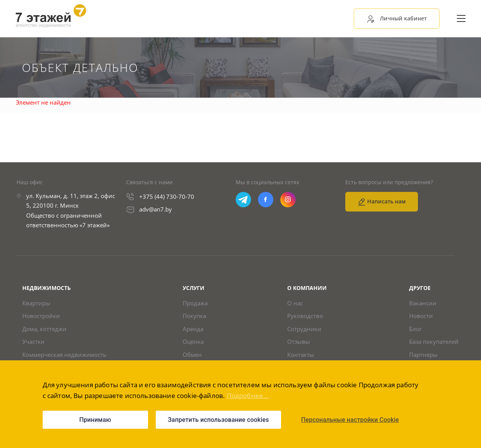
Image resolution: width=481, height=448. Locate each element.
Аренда (193, 329)
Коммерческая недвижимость (64, 355)
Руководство (305, 316)
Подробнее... (248, 396)
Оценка (193, 342)
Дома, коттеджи (44, 329)
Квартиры (36, 303)
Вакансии (423, 303)
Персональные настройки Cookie (350, 420)
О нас (295, 303)
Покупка (194, 316)
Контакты (301, 355)
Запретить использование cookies (219, 420)
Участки (33, 342)
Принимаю (95, 420)
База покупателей (434, 342)
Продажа (195, 303)
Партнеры (423, 355)
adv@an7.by (156, 209)
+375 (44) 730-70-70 (167, 197)
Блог (415, 329)
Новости (421, 316)
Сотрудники (304, 329)
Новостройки (41, 316)
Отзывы (299, 342)
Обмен (192, 355)
